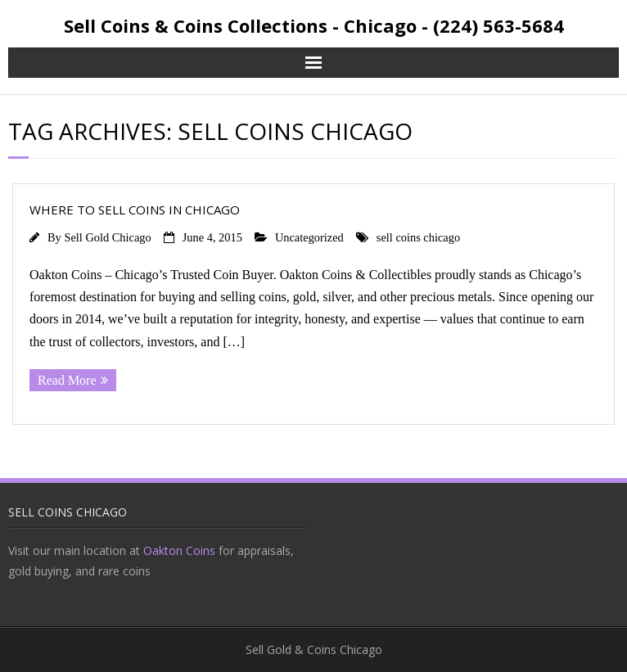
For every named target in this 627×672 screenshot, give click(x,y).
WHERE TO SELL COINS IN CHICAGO (135, 210)
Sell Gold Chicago (107, 237)
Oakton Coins (179, 550)
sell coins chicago (418, 237)
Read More (67, 380)
